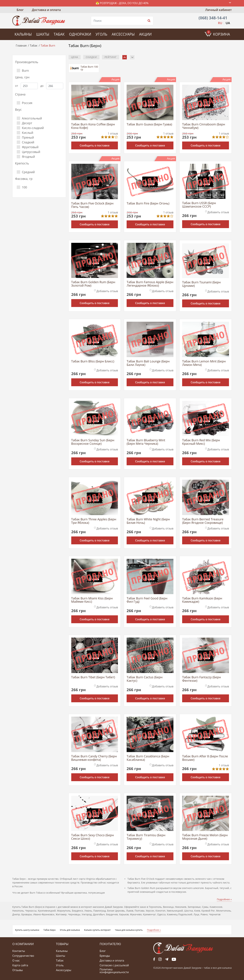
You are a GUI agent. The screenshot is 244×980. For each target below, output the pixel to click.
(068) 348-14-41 (213, 18)
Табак (59, 34)
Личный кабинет (218, 10)
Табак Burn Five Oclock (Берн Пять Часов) (92, 205)
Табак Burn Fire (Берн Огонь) (148, 204)
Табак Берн (49, 930)
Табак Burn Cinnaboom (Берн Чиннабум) (204, 126)
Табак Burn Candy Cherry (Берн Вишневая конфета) (94, 758)
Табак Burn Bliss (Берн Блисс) (93, 361)
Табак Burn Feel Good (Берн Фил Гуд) (147, 600)
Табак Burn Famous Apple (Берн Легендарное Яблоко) (150, 284)
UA (228, 23)
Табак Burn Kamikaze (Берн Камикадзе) (202, 600)
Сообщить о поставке (95, 145)
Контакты (19, 951)
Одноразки (80, 34)
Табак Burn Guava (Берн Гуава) (149, 124)
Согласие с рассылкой (114, 965)
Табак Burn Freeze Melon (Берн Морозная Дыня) (205, 837)
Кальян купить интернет (97, 930)
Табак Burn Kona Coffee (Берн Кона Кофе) (93, 126)
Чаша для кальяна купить (129, 930)
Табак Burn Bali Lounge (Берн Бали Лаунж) (148, 363)
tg (167, 959)
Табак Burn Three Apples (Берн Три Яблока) (94, 521)
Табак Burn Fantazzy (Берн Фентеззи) (202, 679)
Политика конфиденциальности (114, 971)
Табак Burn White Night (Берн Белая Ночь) (148, 521)
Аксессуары (123, 34)
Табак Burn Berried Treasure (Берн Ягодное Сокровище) (203, 521)
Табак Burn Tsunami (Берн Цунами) (201, 284)
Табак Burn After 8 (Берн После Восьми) (205, 758)
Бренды (105, 956)
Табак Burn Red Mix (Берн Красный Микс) (201, 442)
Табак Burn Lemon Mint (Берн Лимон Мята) (204, 363)
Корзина (218, 33)
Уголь (101, 34)
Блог (20, 10)
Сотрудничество (23, 956)
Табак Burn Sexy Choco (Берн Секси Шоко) (93, 837)
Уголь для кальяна (70, 930)
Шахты (43, 34)
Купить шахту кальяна (27, 930)
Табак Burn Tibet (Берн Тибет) (93, 677)
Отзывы (18, 970)
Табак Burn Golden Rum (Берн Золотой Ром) (93, 284)
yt (174, 959)
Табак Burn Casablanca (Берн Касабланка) (148, 758)
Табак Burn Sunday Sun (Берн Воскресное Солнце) (93, 442)
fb (154, 959)
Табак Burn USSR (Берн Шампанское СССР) (199, 205)
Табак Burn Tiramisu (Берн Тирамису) (146, 837)
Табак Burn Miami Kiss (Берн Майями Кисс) (92, 600)
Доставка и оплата (46, 10)
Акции (145, 34)
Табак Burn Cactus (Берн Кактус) (145, 679)
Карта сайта (20, 965)
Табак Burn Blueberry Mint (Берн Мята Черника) (146, 442)
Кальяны (23, 34)
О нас (16, 960)
